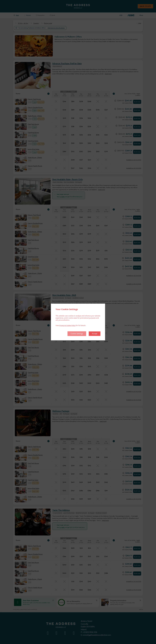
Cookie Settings (77, 334)
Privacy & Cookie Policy (67, 325)
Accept (95, 334)
